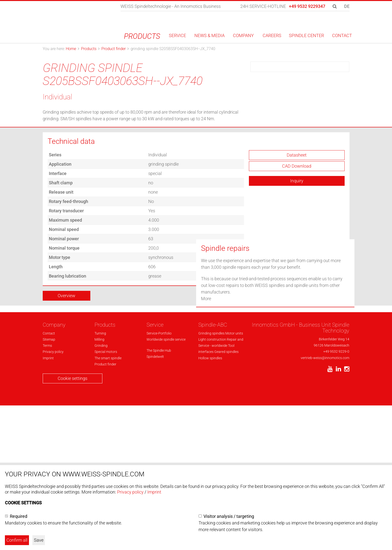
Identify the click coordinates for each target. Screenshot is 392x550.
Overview (67, 339)
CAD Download (297, 209)
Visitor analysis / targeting (229, 516)
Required (19, 516)
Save (39, 540)
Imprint (154, 492)
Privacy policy (130, 492)
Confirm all (17, 540)
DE (347, 6)
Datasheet (297, 198)
